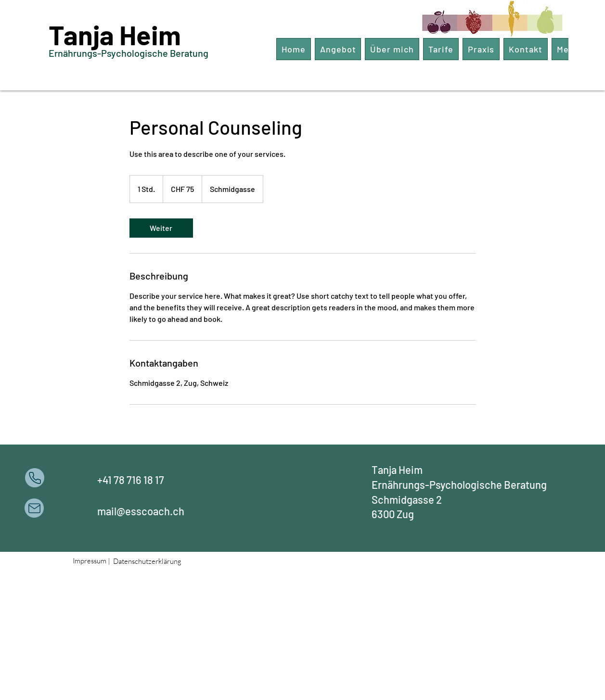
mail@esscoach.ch (141, 511)
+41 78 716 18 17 (131, 480)
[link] (161, 228)
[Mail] (34, 508)
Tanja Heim (115, 34)
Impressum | (91, 561)
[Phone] (35, 478)
